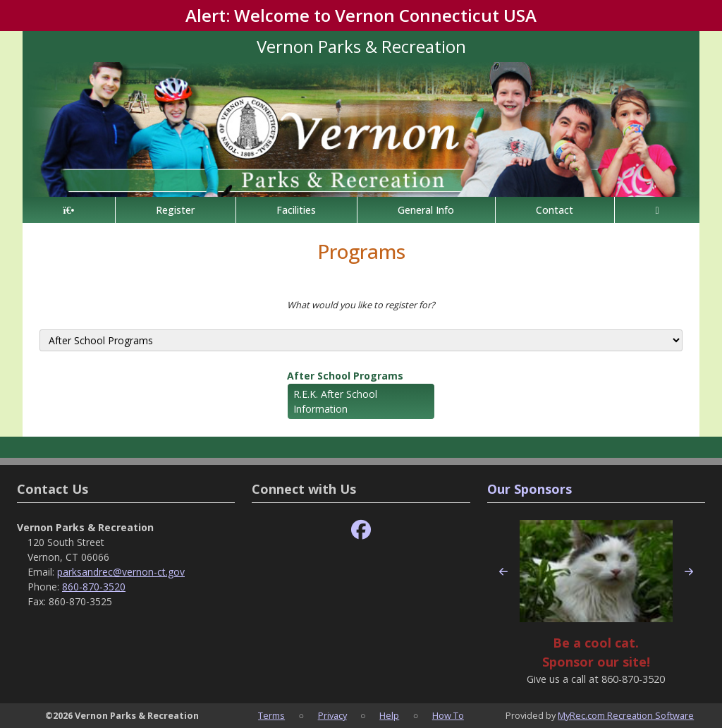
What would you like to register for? (361, 305)
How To (448, 715)
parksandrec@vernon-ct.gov (121, 572)
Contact (555, 210)
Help (389, 715)
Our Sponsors (530, 489)
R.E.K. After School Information (335, 401)
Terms (271, 715)
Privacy (332, 715)
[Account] (657, 210)
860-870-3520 (94, 587)
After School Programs (345, 376)
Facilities (296, 210)
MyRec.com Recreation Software (626, 715)
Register (175, 210)
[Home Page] (69, 210)
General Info (426, 210)
